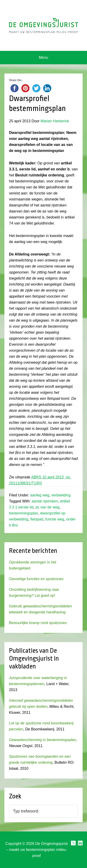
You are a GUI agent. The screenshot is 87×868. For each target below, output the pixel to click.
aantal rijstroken (45, 501)
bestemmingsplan (24, 513)
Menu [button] (43, 57)
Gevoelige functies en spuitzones (36, 579)
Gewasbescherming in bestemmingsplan (42, 740)
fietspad (37, 519)
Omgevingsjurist (44, 25)
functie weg (55, 519)
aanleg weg (40, 495)
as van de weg (47, 507)
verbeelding (61, 495)
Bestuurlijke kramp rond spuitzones (38, 623)
